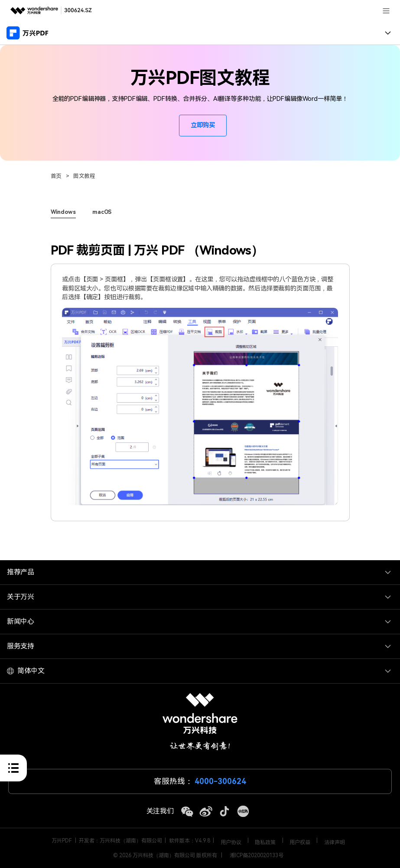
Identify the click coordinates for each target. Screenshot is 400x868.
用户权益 (300, 842)
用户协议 (231, 842)
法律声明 (335, 842)
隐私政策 (265, 842)
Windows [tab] (63, 212)
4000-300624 (220, 781)
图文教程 (85, 176)
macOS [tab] (102, 212)
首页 (56, 176)
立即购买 (203, 125)
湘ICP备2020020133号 (257, 855)
